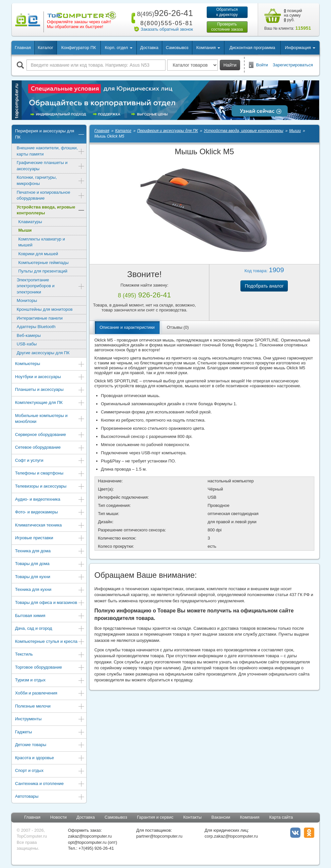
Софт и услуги (50, 461)
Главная (23, 48)
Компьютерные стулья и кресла (50, 642)
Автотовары (50, 797)
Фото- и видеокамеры (50, 513)
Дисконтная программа (253, 48)
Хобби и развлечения (50, 694)
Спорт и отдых (50, 771)
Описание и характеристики (127, 327)
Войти (262, 65)
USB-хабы (27, 344)
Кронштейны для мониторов (45, 309)
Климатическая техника (50, 526)
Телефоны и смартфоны (50, 474)
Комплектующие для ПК (50, 403)
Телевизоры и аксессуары (50, 487)
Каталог (45, 48)
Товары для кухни (50, 577)
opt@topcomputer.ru (87, 842)
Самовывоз (177, 48)
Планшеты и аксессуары (50, 390)
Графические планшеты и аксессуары (51, 166)
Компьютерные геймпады (44, 263)
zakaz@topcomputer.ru (90, 836)
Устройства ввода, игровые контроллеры (51, 210)
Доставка (149, 48)
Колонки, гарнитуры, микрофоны (51, 180)
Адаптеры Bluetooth (36, 327)
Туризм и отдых (50, 681)
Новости (58, 817)
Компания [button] (208, 48)
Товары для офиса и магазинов (50, 603)
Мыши (25, 230)
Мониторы (27, 300)
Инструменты (50, 719)
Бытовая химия (50, 616)
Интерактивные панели (40, 318)
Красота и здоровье (50, 758)
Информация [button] (300, 48)
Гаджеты (50, 733)
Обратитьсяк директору (227, 12)
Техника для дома (50, 551)
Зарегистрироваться (293, 65)
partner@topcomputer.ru (159, 836)
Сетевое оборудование (50, 448)
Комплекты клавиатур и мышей (42, 242)
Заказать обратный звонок (167, 29)
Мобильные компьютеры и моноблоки (50, 419)
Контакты (192, 817)
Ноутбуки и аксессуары (50, 377)
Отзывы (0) (178, 327)
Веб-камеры (29, 335)
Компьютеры (50, 364)
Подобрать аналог (264, 286)
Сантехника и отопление (50, 784)
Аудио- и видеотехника (50, 500)
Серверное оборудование (50, 435)
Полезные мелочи (50, 707)
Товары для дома (50, 564)
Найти (230, 65)
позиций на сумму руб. (293, 15)
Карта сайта (281, 817)
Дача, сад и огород (50, 629)
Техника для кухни (50, 590)
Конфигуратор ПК (78, 48)
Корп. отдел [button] (118, 48)
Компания (250, 817)
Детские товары (50, 745)
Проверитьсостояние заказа (227, 27)
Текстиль (50, 655)
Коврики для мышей (38, 254)
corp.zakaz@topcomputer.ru (231, 836)
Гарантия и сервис (155, 817)
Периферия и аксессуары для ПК (50, 134)
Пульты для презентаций (43, 271)
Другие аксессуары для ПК (43, 353)
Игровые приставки (50, 538)
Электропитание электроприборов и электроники (51, 286)
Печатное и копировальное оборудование (51, 195)
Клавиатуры (30, 222)
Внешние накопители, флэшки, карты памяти (51, 151)
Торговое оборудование (50, 668)
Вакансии (221, 817)
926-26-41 (164, 13)
